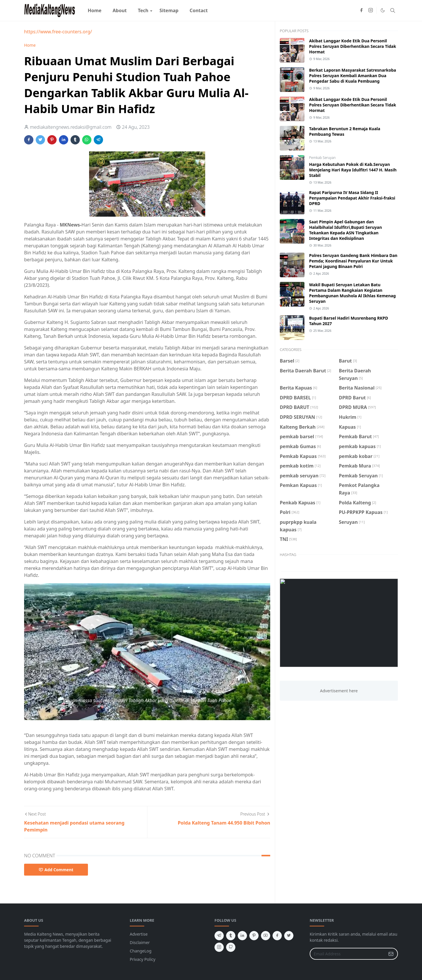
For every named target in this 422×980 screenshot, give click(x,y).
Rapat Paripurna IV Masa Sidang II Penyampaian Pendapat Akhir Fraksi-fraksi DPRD (352, 198)
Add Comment (56, 870)
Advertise (139, 934)
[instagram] (371, 10)
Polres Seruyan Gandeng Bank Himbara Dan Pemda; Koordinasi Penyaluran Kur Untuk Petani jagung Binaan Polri (353, 261)
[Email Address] (348, 954)
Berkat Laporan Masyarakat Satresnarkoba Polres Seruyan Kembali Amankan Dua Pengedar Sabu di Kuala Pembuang (353, 76)
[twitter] (289, 936)
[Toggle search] (393, 10)
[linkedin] (242, 936)
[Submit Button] (391, 954)
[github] (231, 947)
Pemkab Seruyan (322, 158)
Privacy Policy (143, 959)
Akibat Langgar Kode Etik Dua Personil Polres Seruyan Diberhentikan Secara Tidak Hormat (353, 46)
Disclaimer (140, 942)
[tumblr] (231, 936)
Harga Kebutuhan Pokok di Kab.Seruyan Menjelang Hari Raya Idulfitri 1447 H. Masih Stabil (353, 170)
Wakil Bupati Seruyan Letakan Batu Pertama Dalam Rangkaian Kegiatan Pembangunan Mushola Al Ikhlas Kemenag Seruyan (352, 293)
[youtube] (266, 936)
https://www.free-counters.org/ (58, 32)
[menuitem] (95, 10)
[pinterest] (254, 936)
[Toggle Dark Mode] (383, 10)
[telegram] (219, 936)
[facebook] (361, 10)
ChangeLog (141, 951)
